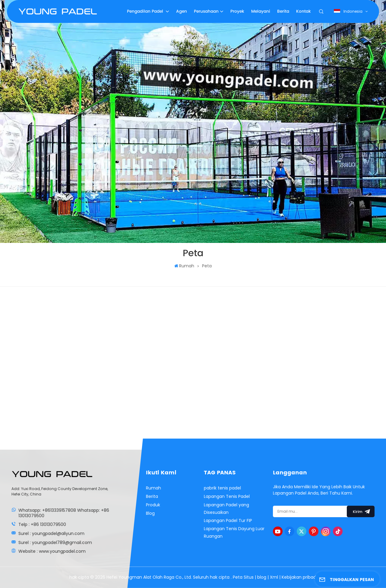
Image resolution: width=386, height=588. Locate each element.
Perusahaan (206, 11)
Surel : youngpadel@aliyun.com (51, 533)
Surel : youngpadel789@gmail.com (55, 542)
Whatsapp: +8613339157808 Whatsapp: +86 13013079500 (64, 513)
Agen (182, 11)
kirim (361, 511)
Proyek (237, 11)
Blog (150, 513)
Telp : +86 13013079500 (42, 524)
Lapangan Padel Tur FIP (228, 520)
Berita (283, 11)
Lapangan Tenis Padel (227, 496)
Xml (274, 577)
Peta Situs (244, 577)
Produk (153, 505)
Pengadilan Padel (146, 11)
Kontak (304, 11)
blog (262, 577)
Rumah (184, 266)
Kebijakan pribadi (299, 577)
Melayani (261, 11)
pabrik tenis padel (222, 488)
